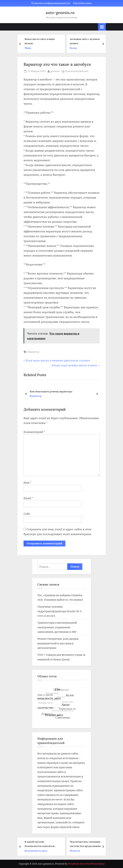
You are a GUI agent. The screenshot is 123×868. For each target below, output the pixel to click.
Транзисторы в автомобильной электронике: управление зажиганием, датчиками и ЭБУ (57, 627)
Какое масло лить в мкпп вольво (40, 41)
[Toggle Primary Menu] (102, 27)
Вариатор (33, 352)
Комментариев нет (77, 71)
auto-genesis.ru (60, 13)
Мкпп (28, 48)
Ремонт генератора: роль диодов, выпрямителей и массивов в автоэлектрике (58, 643)
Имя (27, 483)
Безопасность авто (36, 851)
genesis (55, 71)
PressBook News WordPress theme (86, 864)
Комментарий (34, 432)
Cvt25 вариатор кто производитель (51, 391)
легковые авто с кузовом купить (85, 41)
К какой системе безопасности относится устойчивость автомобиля (41, 844)
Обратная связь (82, 3)
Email (28, 498)
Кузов (74, 48)
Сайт (27, 514)
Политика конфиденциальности (51, 3)
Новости (75, 851)
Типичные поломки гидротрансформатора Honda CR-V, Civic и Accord (60, 611)
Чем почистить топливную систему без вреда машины (87, 844)
